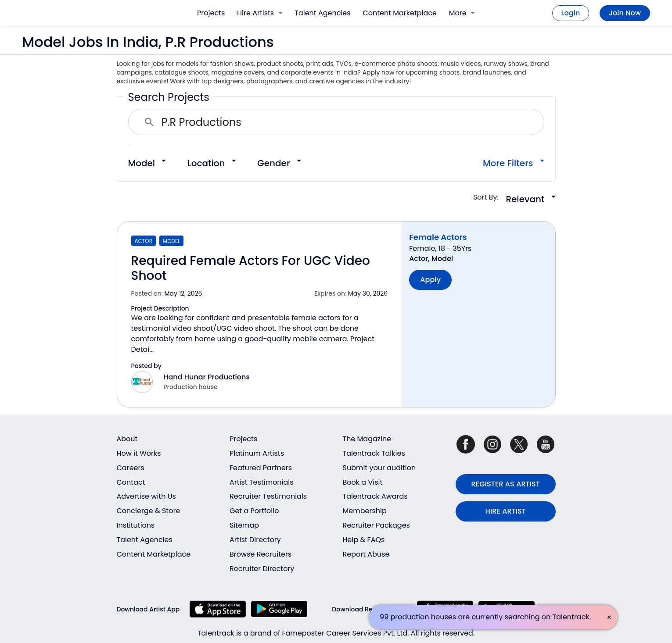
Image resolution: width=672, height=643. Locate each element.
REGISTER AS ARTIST (506, 484)
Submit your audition (379, 468)
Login (571, 13)
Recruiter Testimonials (268, 496)
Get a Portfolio (254, 511)
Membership (365, 511)
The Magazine (367, 439)
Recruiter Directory (262, 569)
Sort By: (489, 197)
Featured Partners (261, 468)
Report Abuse (366, 554)
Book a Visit (363, 482)
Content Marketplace (400, 13)
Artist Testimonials (262, 482)
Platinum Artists (257, 453)
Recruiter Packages (376, 525)
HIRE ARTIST (506, 511)
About (127, 439)
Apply (430, 280)
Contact (131, 482)
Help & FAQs (364, 540)
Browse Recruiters (261, 554)
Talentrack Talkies (374, 453)
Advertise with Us (146, 496)
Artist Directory (255, 540)
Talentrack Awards (375, 496)
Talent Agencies (322, 13)
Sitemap (244, 525)
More (462, 13)
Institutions (136, 525)
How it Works (139, 453)
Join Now (625, 13)
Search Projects (169, 97)
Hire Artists (260, 13)
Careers (131, 468)
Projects (211, 13)
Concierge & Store (149, 511)
